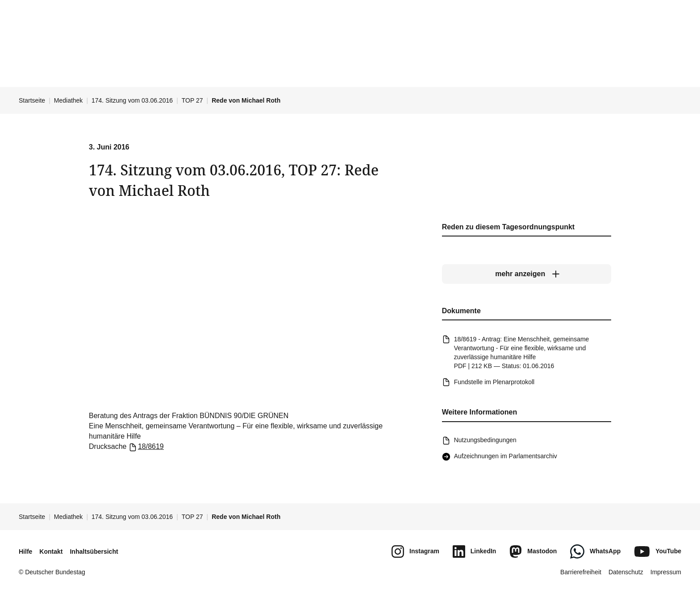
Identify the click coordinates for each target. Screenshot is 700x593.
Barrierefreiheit (581, 572)
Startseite (32, 100)
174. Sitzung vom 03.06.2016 (132, 100)
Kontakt (51, 552)
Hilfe (25, 552)
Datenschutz (626, 572)
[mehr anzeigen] (527, 274)
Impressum (666, 572)
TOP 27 (192, 100)
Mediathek (69, 100)
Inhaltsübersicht (94, 552)
